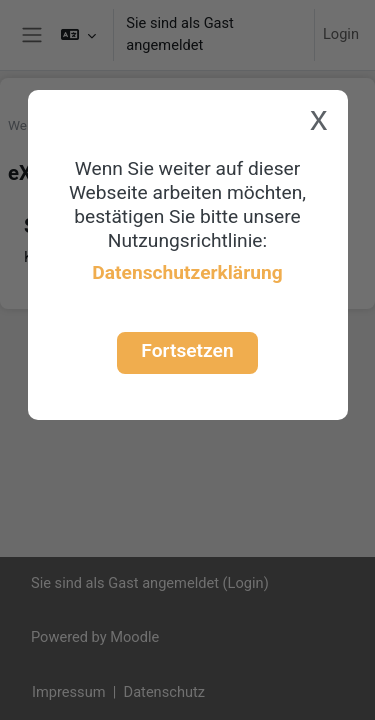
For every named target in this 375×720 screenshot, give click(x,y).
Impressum (69, 692)
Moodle (134, 637)
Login (341, 34)
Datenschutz (164, 692)
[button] (78, 35)
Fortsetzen (187, 350)
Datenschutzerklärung (187, 272)
